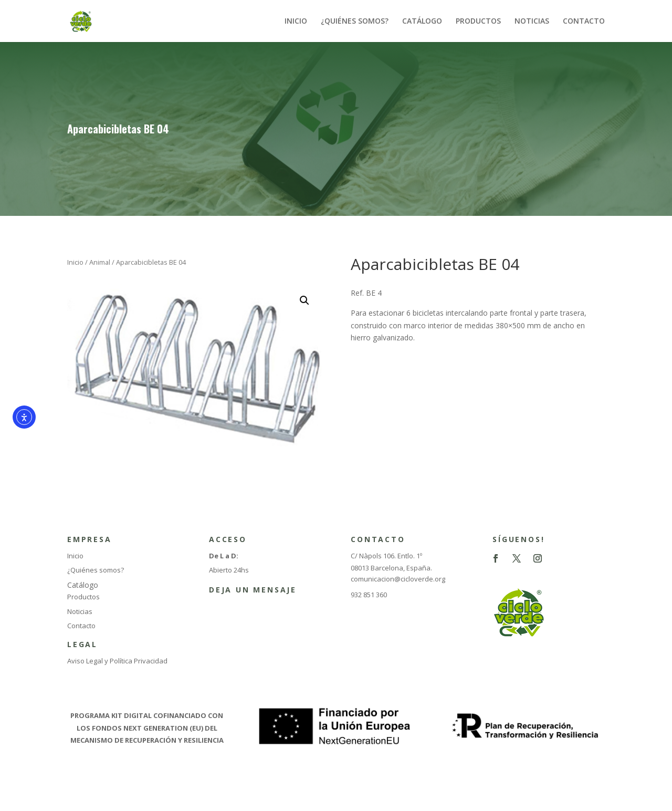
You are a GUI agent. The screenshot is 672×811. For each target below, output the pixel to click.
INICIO (296, 22)
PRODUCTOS (478, 22)
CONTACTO (584, 22)
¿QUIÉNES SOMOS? (355, 22)
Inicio (75, 262)
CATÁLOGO (422, 22)
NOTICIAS (532, 22)
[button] (304, 300)
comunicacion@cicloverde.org (398, 579)
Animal (100, 262)
